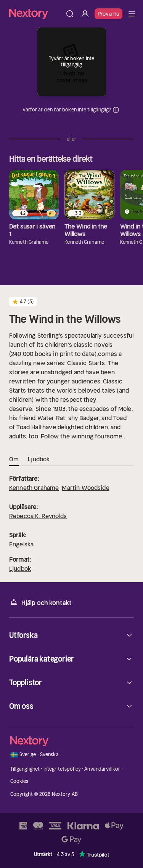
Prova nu (108, 14)
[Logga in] (85, 14)
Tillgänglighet (25, 769)
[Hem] (36, 14)
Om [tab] (14, 459)
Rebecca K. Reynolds (38, 516)
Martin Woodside (85, 488)
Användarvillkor (102, 769)
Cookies (19, 781)
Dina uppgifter (116, 110)
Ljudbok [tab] (39, 459)
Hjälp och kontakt (40, 602)
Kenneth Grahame (34, 488)
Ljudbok (20, 568)
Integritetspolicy (62, 769)
